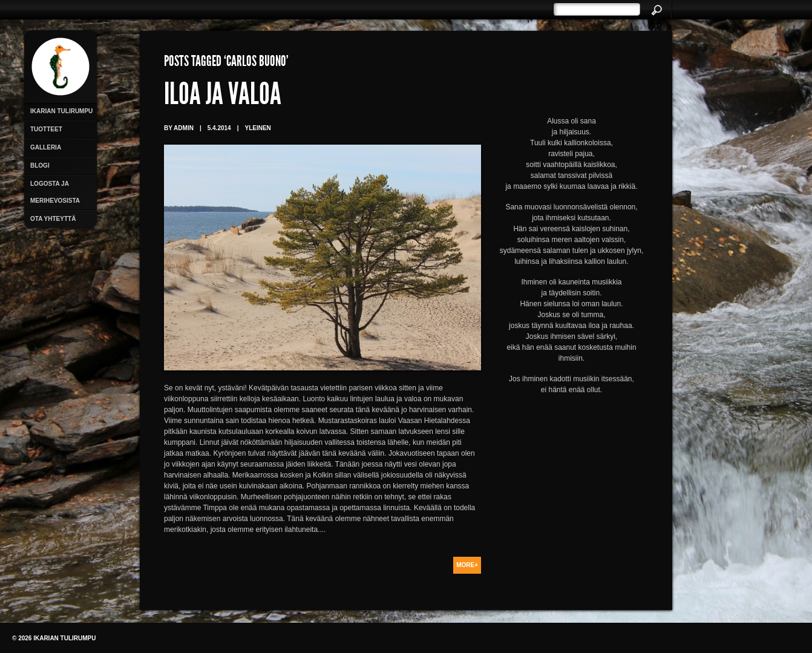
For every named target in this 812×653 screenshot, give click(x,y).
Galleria (46, 147)
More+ (467, 565)
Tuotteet (46, 129)
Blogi (40, 166)
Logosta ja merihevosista (55, 192)
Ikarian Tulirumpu (61, 111)
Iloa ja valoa (223, 97)
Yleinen (257, 128)
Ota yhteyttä (53, 219)
